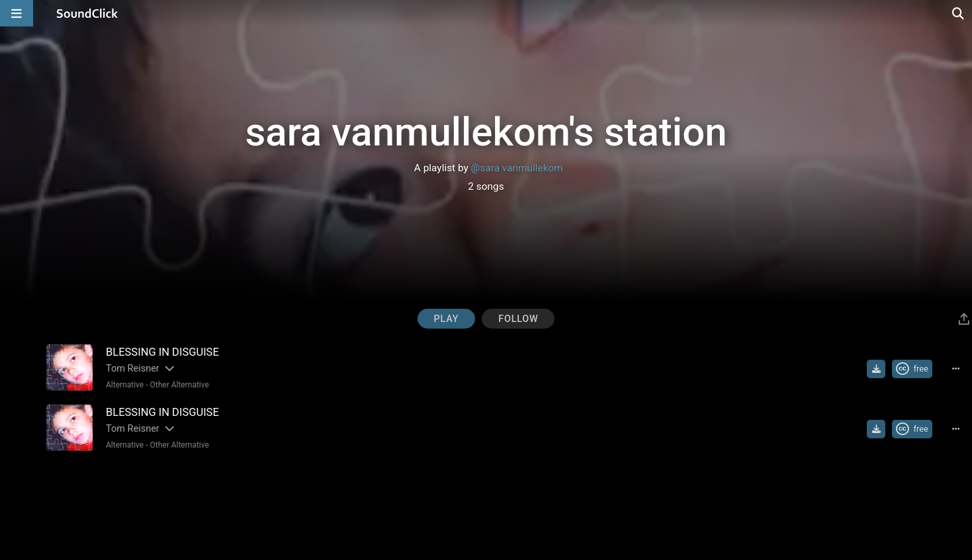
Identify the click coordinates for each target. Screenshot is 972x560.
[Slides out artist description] (169, 369)
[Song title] (286, 352)
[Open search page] (959, 13)
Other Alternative (179, 385)
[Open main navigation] (17, 13)
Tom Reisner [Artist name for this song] (133, 369)
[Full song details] (955, 369)
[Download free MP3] (876, 369)
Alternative (125, 385)
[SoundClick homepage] (87, 13)
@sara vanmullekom (517, 168)
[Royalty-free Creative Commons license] (912, 369)
